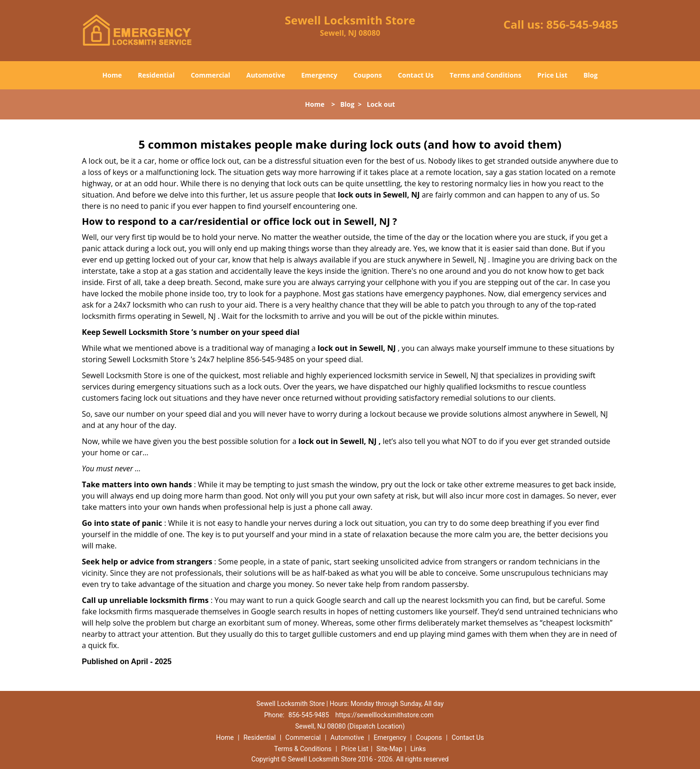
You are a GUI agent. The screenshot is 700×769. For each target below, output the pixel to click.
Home (112, 75)
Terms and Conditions (485, 75)
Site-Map (389, 749)
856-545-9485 (582, 24)
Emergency (319, 75)
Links (418, 749)
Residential (156, 75)
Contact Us (416, 75)
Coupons (367, 75)
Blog (590, 75)
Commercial (210, 75)
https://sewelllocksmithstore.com (385, 715)
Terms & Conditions (303, 749)
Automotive (266, 75)
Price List (552, 75)
